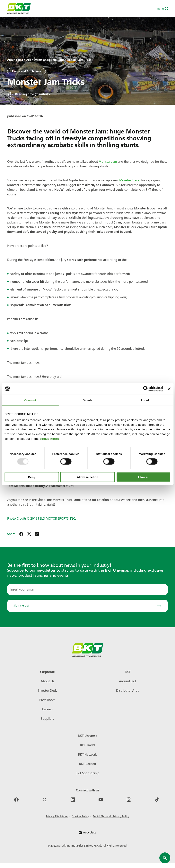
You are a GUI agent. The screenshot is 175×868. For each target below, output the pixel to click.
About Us (47, 681)
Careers (47, 709)
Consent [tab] (30, 400)
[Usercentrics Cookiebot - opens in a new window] (146, 389)
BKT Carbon (87, 764)
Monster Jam (108, 162)
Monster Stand (130, 180)
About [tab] (145, 400)
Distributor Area (128, 691)
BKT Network (87, 755)
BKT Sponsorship (88, 773)
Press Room (47, 700)
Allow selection (87, 477)
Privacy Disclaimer (57, 816)
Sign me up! (88, 606)
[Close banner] (169, 389)
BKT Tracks (87, 745)
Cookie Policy (80, 816)
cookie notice (49, 439)
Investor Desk (47, 691)
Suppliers (47, 719)
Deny (32, 477)
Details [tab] (88, 400)
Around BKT (128, 681)
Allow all (143, 477)
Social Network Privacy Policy (111, 816)
